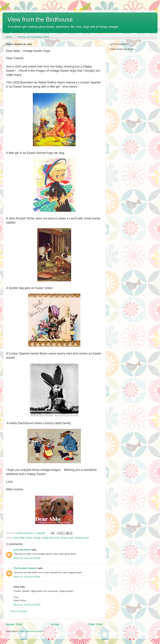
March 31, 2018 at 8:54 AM (27, 577)
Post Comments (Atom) (31, 631)
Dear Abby (19, 538)
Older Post (95, 624)
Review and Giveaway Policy (34, 37)
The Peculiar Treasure (25, 568)
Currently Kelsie (22, 550)
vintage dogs (67, 538)
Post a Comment (19, 611)
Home (9, 37)
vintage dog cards (51, 538)
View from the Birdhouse (40, 20)
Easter (29, 538)
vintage (37, 538)
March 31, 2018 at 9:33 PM (27, 605)
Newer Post (14, 624)
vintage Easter (82, 538)
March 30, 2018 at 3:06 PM (27, 558)
